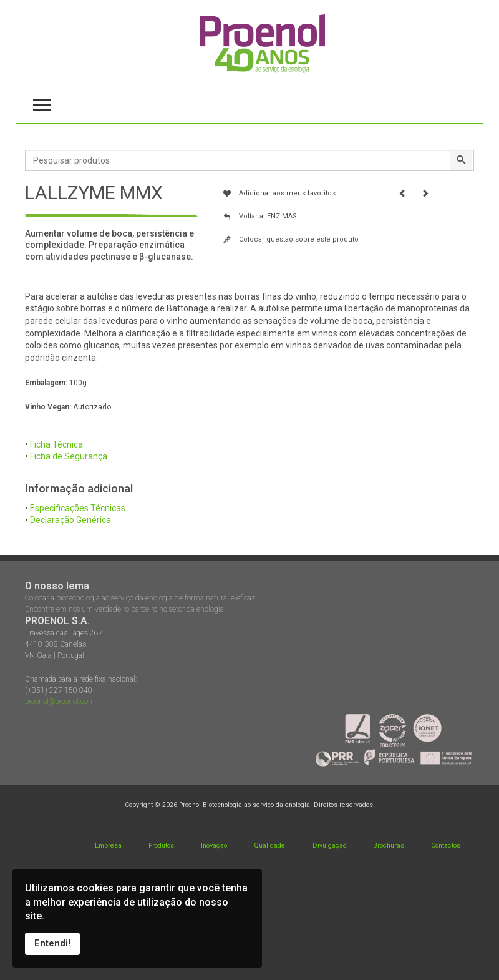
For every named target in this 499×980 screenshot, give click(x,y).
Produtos (161, 845)
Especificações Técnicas (78, 508)
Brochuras (389, 845)
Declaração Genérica (70, 520)
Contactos (446, 845)
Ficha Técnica (56, 444)
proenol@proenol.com (60, 702)
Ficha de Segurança (69, 456)
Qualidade (269, 845)
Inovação (214, 845)
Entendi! (52, 943)
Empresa (108, 845)
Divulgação (329, 845)
